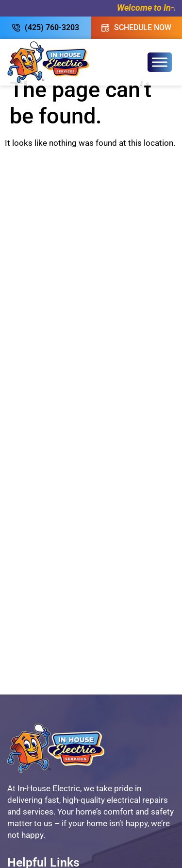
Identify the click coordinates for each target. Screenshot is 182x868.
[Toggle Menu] (160, 62)
